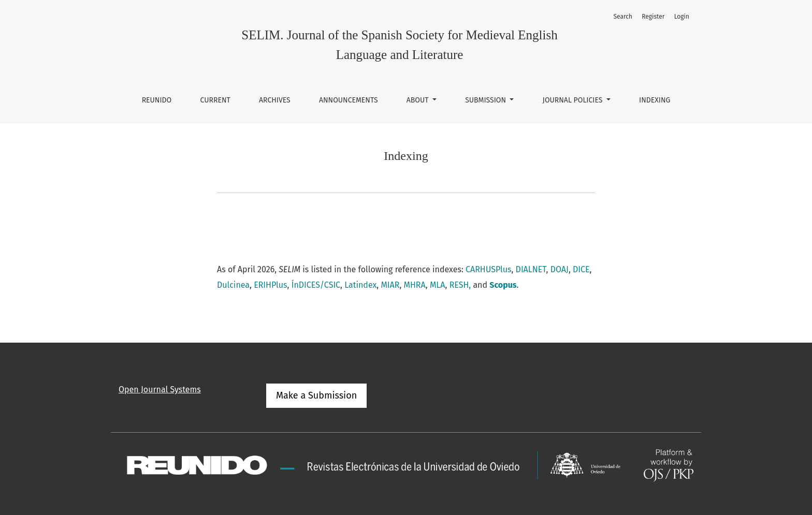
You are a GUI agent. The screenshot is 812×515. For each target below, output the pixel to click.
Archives (275, 100)
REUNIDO (157, 100)
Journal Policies (574, 100)
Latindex (360, 285)
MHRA (415, 285)
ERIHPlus (270, 285)
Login (682, 17)
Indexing (655, 100)
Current (215, 100)
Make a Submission (316, 395)
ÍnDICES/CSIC (316, 285)
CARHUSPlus (489, 269)
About (418, 100)
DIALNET (531, 269)
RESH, (460, 285)
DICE (581, 269)
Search (623, 17)
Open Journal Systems (160, 389)
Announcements (349, 100)
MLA (438, 285)
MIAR (390, 285)
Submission (487, 100)
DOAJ (560, 269)
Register (653, 17)
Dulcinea (233, 285)
